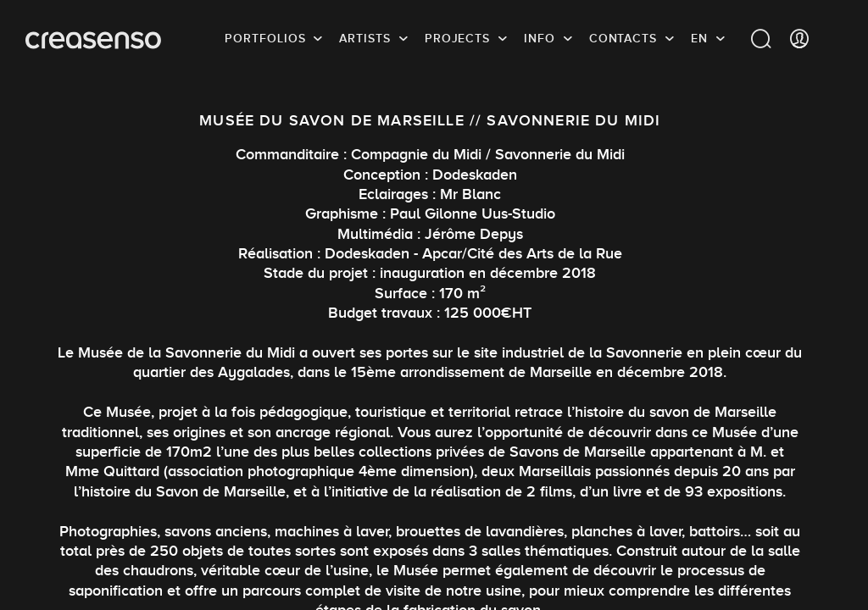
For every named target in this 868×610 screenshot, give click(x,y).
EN (699, 38)
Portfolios (265, 38)
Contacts (623, 38)
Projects (457, 38)
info (540, 38)
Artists (364, 38)
